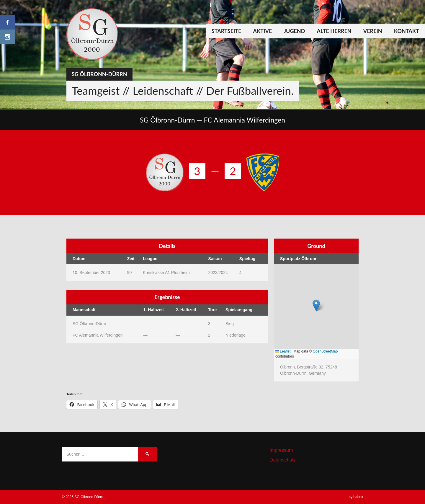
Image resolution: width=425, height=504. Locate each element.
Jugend (294, 31)
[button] (316, 305)
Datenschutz (283, 460)
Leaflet (283, 351)
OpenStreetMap (325, 351)
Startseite (227, 31)
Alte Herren (334, 31)
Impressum (281, 450)
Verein (373, 31)
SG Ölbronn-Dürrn (99, 74)
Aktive (262, 31)
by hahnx (356, 497)
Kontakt (407, 31)
